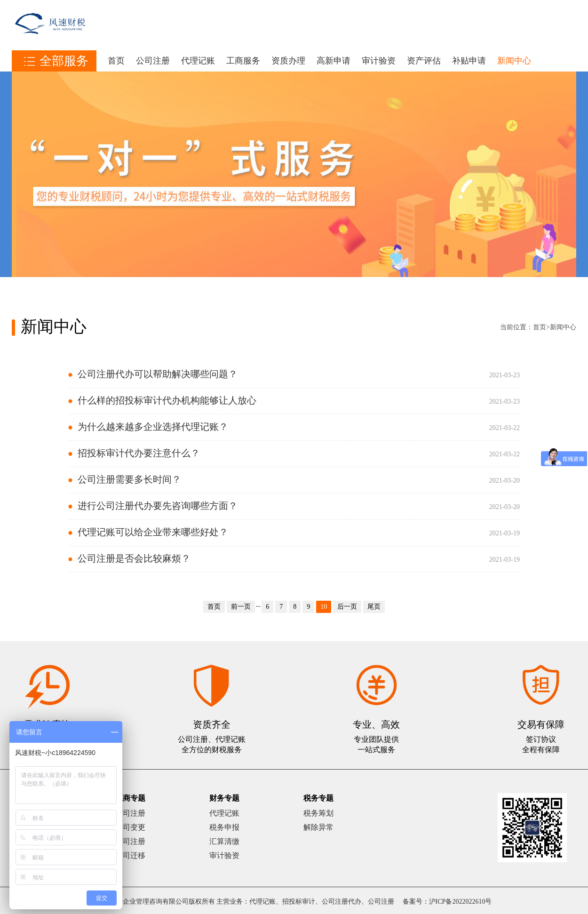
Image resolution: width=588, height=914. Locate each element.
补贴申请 (469, 61)
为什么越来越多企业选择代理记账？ (153, 427)
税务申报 (224, 827)
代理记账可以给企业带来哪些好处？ (153, 532)
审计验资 (379, 61)
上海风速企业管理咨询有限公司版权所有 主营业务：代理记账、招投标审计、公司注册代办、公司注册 (246, 902)
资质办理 (288, 61)
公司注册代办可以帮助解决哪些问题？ (158, 374)
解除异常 (318, 827)
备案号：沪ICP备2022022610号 (447, 902)
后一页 (347, 607)
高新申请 (334, 61)
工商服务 (243, 61)
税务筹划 (318, 813)
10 (324, 607)
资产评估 (424, 61)
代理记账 (198, 61)
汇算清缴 (224, 841)
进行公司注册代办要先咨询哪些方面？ (158, 506)
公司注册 (153, 61)
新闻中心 (514, 61)
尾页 (374, 607)
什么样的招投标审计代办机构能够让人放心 (167, 400)
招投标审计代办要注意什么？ (139, 453)
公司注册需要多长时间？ (129, 479)
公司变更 (130, 827)
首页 (116, 61)
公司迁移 (130, 855)
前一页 (241, 607)
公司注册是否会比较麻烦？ (134, 558)
